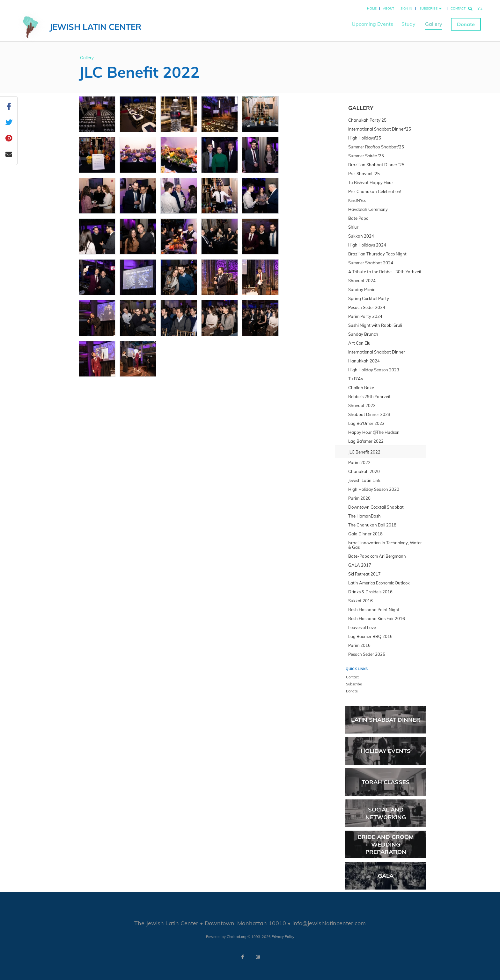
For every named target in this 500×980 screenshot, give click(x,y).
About (389, 8)
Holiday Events (386, 751)
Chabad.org (237, 937)
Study (408, 24)
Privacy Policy (283, 937)
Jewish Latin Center (95, 27)
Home (372, 8)
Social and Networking (386, 813)
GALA (386, 876)
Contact (458, 8)
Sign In (406, 8)
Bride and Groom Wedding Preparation (386, 844)
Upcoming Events (372, 24)
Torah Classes (386, 782)
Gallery (434, 24)
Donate (466, 24)
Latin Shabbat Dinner (386, 720)
